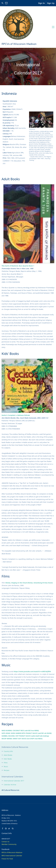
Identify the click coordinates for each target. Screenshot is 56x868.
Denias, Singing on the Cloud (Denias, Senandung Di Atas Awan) (29, 559)
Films (6, 739)
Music (6, 743)
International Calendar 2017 (14, 757)
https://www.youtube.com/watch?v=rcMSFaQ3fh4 (32, 648)
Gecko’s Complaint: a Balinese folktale (16, 391)
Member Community (9, 820)
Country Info (8, 727)
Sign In (42, 3)
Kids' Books (8, 735)
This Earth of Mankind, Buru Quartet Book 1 (18, 242)
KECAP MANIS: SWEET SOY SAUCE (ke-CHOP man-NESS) (22, 715)
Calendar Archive (10, 761)
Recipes (7, 746)
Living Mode (19, 861)
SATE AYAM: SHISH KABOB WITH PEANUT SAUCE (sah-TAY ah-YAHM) (27, 709)
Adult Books (8, 731)
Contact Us (5, 818)
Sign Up (51, 3)
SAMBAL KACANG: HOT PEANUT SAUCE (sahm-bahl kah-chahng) (25, 712)
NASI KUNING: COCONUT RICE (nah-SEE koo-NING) (20, 707)
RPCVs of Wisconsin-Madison (12, 829)
